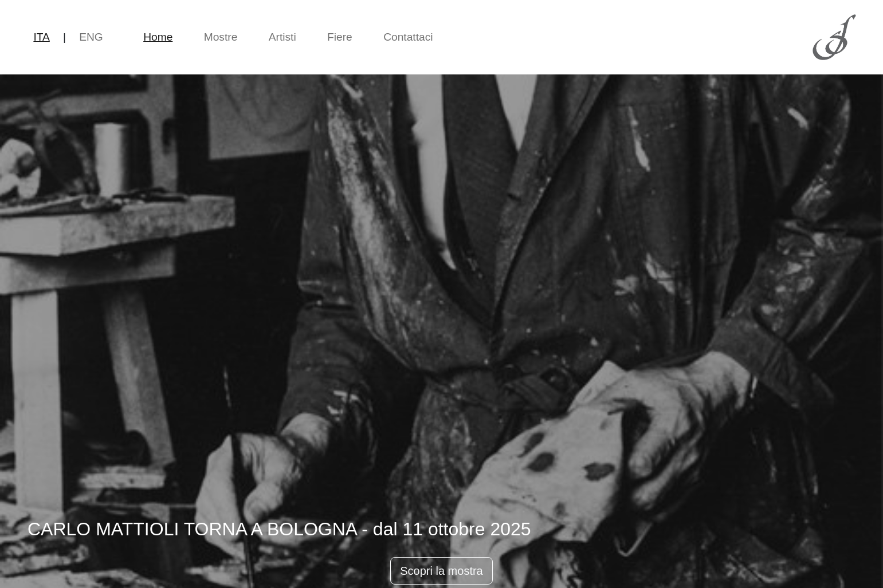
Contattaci (408, 37)
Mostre (221, 37)
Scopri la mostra (441, 571)
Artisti (282, 37)
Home (158, 37)
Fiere (340, 37)
